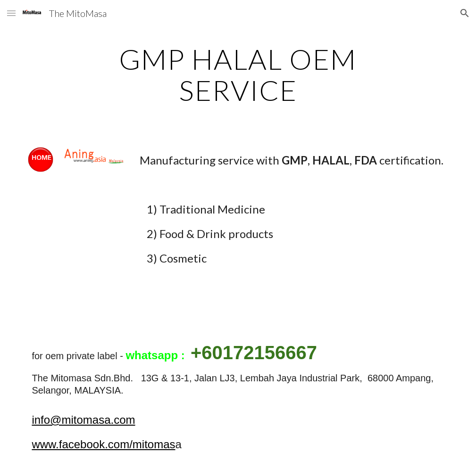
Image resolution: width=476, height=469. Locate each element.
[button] (11, 13)
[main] (238, 74)
